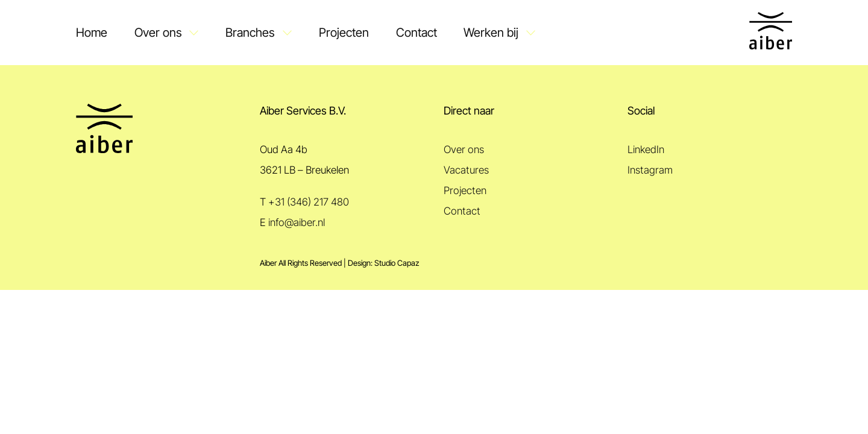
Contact (417, 32)
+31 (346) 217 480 (309, 202)
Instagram (650, 170)
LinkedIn (646, 149)
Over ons (158, 32)
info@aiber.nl (297, 222)
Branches (250, 32)
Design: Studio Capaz (383, 263)
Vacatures (466, 170)
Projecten (344, 32)
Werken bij (491, 32)
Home (92, 32)
